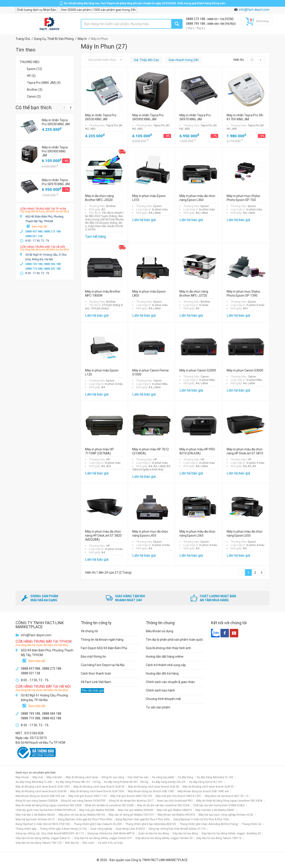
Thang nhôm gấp (26, 829)
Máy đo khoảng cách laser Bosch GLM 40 (154, 787)
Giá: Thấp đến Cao (146, 60)
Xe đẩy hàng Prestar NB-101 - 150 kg (78, 782)
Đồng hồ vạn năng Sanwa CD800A (37, 801)
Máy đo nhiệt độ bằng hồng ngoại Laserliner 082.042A (229, 801)
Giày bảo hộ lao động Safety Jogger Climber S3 (164, 838)
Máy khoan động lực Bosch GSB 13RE (151, 791)
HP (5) (31, 76)
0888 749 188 (196, 24)
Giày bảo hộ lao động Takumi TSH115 (219, 838)
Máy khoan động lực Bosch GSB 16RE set (203, 791)
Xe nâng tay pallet (163, 777)
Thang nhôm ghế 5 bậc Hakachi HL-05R (98, 824)
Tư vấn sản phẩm (158, 707)
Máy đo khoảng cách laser (82, 777)
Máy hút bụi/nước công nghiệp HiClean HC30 (226, 815)
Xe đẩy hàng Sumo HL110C (206, 782)
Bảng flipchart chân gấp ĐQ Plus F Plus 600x (143, 819)
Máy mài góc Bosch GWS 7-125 (88, 796)
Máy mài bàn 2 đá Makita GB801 (215, 810)
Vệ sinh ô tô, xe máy (110, 843)
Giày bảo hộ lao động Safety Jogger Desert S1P (103, 838)
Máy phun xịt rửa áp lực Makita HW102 (82, 815)
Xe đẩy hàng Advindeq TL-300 (34, 782)
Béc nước (89, 843)
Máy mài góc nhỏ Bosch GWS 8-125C (178, 796)
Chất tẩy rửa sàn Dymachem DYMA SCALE (219, 805)
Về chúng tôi (89, 631)
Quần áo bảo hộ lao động (153, 833)
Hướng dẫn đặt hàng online (165, 657)
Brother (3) (35, 90)
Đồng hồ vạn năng (113, 777)
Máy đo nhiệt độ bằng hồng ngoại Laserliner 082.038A (49, 805)
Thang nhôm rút (252, 824)
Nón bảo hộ (72, 843)
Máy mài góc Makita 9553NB (97, 810)
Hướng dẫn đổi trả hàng (162, 673)
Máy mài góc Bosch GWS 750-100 (131, 796)
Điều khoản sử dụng (160, 631)
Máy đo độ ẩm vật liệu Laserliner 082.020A (163, 805)
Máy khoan (22, 777)
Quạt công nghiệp (101, 829)
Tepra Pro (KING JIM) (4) (44, 83)
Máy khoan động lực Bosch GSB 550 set (40, 796)
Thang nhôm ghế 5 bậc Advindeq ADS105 (151, 824)
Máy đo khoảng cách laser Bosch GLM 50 (208, 787)
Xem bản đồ (39, 227)
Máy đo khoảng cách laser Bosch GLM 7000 (97, 791)
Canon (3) (34, 96)
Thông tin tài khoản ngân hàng (102, 640)
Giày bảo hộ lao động (185, 833)
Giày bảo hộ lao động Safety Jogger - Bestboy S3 (231, 833)
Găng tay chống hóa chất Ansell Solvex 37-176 (177, 829)
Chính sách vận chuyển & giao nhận (170, 682)
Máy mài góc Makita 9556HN (136, 810)
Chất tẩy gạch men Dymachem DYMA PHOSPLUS (46, 810)
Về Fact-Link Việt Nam (96, 682)
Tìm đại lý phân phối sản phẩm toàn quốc (174, 640)
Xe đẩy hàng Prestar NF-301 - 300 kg (126, 782)
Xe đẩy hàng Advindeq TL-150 (215, 777)
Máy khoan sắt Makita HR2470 (176, 815)
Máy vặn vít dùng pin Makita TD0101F (131, 815)
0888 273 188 (196, 19)
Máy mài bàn (54, 777)
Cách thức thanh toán (96, 673)
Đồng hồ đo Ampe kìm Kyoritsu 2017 (131, 801)
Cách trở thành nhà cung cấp (166, 665)
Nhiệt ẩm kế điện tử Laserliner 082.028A (109, 805)
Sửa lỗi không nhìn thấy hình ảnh (168, 648)
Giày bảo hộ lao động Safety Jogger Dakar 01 (43, 838)
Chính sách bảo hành (160, 690)
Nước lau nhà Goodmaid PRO (175, 801)
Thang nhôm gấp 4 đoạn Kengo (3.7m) (63, 829)
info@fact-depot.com (254, 10)
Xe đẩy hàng (185, 777)
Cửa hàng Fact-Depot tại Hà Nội (103, 665)
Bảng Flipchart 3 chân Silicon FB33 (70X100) (43, 824)
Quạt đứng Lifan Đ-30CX (130, 829)
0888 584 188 (216, 24)
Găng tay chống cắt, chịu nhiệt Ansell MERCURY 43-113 (50, 833)
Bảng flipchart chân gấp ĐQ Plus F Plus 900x (85, 819)
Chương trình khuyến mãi (163, 699)
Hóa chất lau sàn (138, 777)
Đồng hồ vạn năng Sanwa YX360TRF (83, 801)
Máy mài (38, 777)
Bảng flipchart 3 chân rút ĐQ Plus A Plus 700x (201, 819)
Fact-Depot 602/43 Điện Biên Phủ (104, 648)
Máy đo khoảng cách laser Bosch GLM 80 (41, 791)
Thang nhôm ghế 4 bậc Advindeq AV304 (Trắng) (209, 824)
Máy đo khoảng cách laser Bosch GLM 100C (43, 787)
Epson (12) (35, 69)
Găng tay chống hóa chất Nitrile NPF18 (111, 833)
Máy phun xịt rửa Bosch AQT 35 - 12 (227, 796)
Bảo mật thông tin (93, 657)
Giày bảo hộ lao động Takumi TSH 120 (39, 843)
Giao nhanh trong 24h (184, 60)
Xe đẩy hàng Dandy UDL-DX (169, 782)
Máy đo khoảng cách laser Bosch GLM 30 (99, 787)
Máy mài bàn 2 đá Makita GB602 (35, 815)
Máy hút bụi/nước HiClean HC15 (35, 819)
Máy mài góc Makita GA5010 (174, 810)
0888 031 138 (216, 19)
